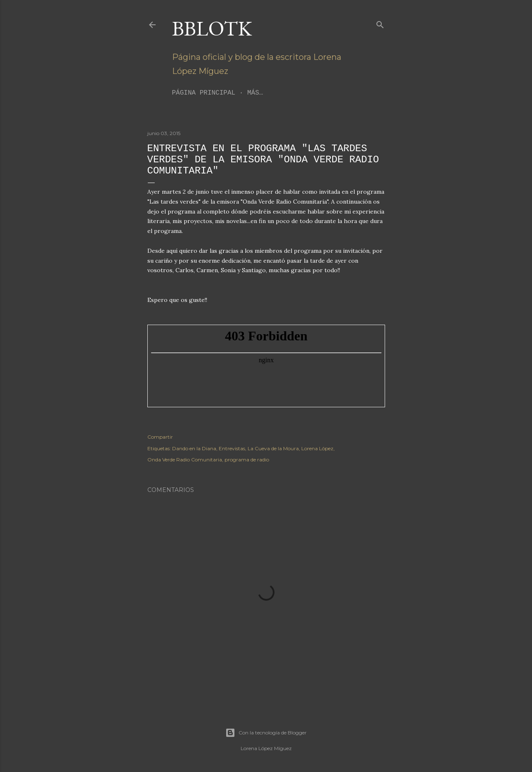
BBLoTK (212, 28)
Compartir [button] (160, 437)
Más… (255, 93)
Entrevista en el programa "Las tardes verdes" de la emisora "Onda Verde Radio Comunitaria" (263, 160)
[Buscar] (380, 23)
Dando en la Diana (194, 448)
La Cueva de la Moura (273, 448)
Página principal (204, 93)
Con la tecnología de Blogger (266, 733)
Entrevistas (232, 448)
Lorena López (317, 448)
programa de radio (247, 460)
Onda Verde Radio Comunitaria (185, 460)
